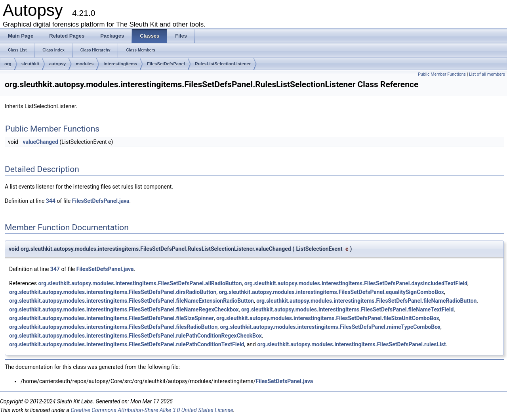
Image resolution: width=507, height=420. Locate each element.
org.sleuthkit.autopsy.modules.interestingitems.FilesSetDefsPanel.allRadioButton (140, 283)
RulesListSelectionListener (223, 64)
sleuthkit (30, 64)
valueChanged (40, 142)
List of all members (487, 74)
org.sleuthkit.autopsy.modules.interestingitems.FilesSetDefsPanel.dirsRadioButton (113, 292)
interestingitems (120, 64)
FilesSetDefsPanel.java (101, 201)
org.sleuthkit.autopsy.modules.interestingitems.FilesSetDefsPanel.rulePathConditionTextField (127, 344)
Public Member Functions (442, 74)
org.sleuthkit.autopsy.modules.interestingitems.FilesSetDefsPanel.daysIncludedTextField (356, 283)
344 (51, 201)
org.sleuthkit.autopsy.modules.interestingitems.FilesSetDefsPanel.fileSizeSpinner (112, 318)
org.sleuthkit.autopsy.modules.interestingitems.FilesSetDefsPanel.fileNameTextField (347, 309)
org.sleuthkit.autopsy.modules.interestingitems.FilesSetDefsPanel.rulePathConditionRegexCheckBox (135, 336)
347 (55, 269)
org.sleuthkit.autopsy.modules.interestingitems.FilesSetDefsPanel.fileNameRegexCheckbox (124, 309)
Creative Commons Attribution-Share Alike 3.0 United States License (152, 410)
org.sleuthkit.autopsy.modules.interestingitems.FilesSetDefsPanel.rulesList (351, 344)
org (8, 64)
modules (85, 64)
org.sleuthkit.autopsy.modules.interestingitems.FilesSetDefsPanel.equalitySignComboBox (331, 292)
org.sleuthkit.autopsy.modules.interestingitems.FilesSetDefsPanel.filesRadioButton (113, 327)
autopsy (57, 64)
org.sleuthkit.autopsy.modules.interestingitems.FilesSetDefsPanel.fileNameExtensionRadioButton (132, 301)
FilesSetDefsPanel (166, 64)
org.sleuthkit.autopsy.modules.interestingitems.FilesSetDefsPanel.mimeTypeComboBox (330, 327)
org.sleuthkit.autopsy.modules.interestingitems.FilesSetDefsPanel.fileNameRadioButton (366, 301)
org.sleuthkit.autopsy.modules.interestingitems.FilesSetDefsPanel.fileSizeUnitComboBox (328, 318)
